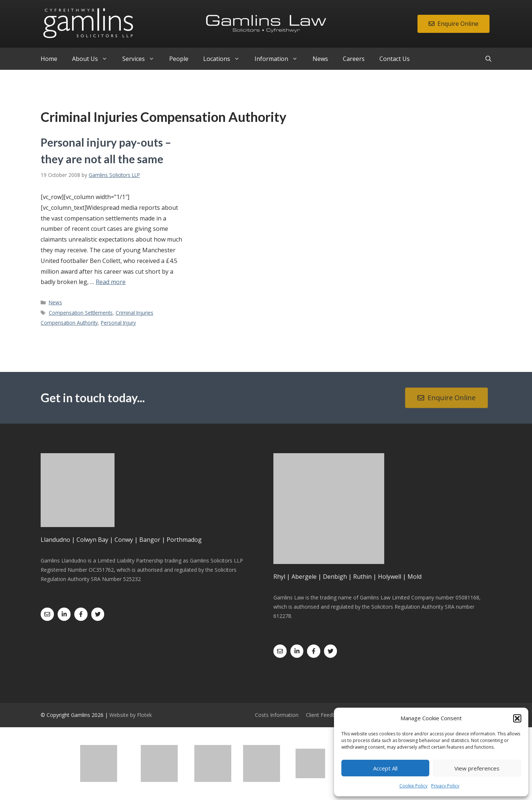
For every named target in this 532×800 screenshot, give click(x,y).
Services (142, 59)
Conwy (124, 540)
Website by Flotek (131, 715)
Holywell (390, 577)
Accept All (385, 768)
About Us (93, 59)
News (320, 59)
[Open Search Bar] (488, 59)
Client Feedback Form (332, 715)
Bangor (150, 540)
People (179, 59)
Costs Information (277, 715)
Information (280, 59)
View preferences (477, 768)
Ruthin (362, 577)
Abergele (304, 577)
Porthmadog (184, 540)
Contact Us (395, 59)
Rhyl (279, 577)
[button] (517, 718)
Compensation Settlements (81, 313)
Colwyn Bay (92, 540)
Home (49, 59)
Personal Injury (118, 323)
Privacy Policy (445, 786)
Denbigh (335, 577)
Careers (354, 59)
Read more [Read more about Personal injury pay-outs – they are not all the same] (111, 282)
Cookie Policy (413, 786)
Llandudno (55, 540)
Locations (225, 59)
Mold (415, 577)
